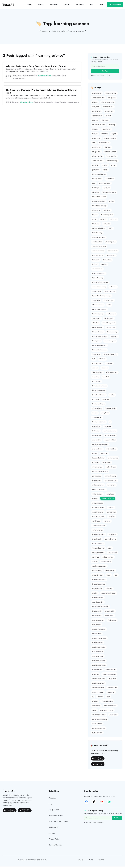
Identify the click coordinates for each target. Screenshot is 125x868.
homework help (112, 162)
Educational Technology (100, 284)
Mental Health (109, 320)
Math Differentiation (99, 275)
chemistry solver (98, 257)
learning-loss (97, 482)
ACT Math (96, 324)
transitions (96, 559)
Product (40, 6)
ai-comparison (97, 410)
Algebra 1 (106, 401)
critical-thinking (111, 450)
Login (100, 6)
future (94, 712)
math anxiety (96, 383)
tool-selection (97, 617)
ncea (110, 550)
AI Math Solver (97, 95)
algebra (112, 396)
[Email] (112, 803)
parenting (95, 167)
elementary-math (98, 658)
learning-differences (99, 581)
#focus (64, 77)
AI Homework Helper (99, 176)
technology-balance (99, 491)
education (96, 378)
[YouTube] (104, 803)
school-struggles (98, 604)
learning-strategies (110, 432)
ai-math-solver (97, 419)
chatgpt (95, 414)
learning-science (108, 500)
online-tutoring (113, 460)
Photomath (96, 261)
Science (95, 122)
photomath (96, 171)
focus (109, 577)
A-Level (95, 266)
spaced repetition (110, 140)
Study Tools (110, 180)
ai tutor (114, 167)
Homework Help (111, 95)
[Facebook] (86, 803)
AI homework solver (99, 203)
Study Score (96, 153)
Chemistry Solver (98, 306)
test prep (105, 369)
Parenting (112, 126)
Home (29, 6)
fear (116, 577)
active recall (96, 140)
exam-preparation (98, 554)
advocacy (109, 590)
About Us (52, 799)
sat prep (95, 369)
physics (114, 135)
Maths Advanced (105, 185)
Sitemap (101, 861)
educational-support (99, 716)
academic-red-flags (107, 712)
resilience (107, 523)
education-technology (109, 595)
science (100, 698)
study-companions (110, 707)
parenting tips (97, 113)
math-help (96, 464)
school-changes (108, 559)
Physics (95, 216)
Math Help (105, 122)
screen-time (111, 487)
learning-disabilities (99, 586)
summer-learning (110, 478)
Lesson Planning (98, 279)
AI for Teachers (97, 270)
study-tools (105, 414)
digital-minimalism (98, 694)
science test (107, 131)
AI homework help (98, 252)
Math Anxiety (111, 315)
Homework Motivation (99, 387)
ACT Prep (114, 221)
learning (95, 703)
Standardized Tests (99, 239)
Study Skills (96, 302)
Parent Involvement (99, 392)
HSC (94, 185)
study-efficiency (98, 577)
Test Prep (107, 225)
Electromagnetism (107, 216)
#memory (16, 104)
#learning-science (45, 77)
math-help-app (111, 469)
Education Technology (100, 338)
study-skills (112, 680)
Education (113, 288)
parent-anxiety (111, 671)
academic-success (98, 685)
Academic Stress (98, 162)
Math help (107, 212)
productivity (96, 428)
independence (97, 671)
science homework (108, 104)
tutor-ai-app (107, 464)
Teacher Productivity (99, 288)
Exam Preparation (110, 153)
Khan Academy (97, 234)
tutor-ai (95, 455)
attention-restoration (99, 631)
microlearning (97, 572)
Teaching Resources (99, 248)
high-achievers (97, 734)
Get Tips (105, 72)
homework (108, 428)
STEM (94, 221)
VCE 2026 (108, 149)
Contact (52, 835)
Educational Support (99, 396)
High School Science (99, 198)
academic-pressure (99, 649)
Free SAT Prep (97, 365)
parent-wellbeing (98, 545)
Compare (66, 6)
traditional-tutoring (98, 460)
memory (95, 500)
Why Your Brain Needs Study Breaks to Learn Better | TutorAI (36, 68)
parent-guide (97, 478)
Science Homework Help (58, 823)
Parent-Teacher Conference (102, 297)
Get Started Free (114, 6)
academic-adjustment (99, 568)
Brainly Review (97, 180)
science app (111, 257)
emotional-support (98, 550)
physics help (109, 113)
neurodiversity (97, 590)
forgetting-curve (98, 514)
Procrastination (111, 158)
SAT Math (102, 360)
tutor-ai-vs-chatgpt (98, 405)
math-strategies (97, 450)
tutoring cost (96, 342)
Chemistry (96, 194)
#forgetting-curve (73, 104)
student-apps (97, 437)
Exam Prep (53, 6)
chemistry (104, 135)
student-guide (110, 613)
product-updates (107, 703)
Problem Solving (98, 315)
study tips (95, 131)
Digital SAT (96, 225)
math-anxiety (97, 441)
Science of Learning (110, 356)
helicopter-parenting (99, 667)
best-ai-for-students (99, 423)
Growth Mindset (110, 293)
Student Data (97, 293)
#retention (63, 104)
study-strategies (98, 505)
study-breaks (97, 626)
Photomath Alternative (99, 351)
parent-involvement (99, 730)
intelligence (112, 536)
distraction (111, 694)
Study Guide (96, 149)
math (108, 698)
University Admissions (99, 311)
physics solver (113, 252)
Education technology (99, 207)
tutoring (95, 595)
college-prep (111, 514)
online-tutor (113, 716)
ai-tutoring (104, 455)
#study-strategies (40, 104)
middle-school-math (99, 662)
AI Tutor (108, 117)
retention (111, 509)
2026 (111, 230)
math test (106, 378)
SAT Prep (103, 221)
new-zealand (112, 554)
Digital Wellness (97, 329)
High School (107, 261)
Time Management (109, 324)
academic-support (111, 482)
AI (110, 423)
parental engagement (99, 347)
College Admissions (99, 230)
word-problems (110, 437)
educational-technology (100, 473)
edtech (105, 167)
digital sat (109, 365)
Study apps (96, 212)
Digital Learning (112, 333)
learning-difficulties (98, 536)
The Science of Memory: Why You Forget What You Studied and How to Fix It (41, 93)
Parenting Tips (111, 243)
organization (109, 617)
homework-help (111, 410)
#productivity (56, 77)
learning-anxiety (98, 644)
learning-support (98, 599)
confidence (96, 523)
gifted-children (97, 725)
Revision (104, 266)
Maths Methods (104, 144)
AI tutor (112, 203)
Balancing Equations (109, 194)
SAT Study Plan (97, 374)
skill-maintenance (98, 487)
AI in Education (97, 243)
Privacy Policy (54, 840)
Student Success (98, 333)
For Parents (79, 6)
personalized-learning (100, 721)
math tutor (114, 338)
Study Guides (54, 811)
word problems (108, 108)
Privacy (81, 861)
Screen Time (111, 329)
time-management (98, 622)
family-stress (112, 622)
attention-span (110, 572)
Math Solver (54, 829)
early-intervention (98, 689)
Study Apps (96, 356)
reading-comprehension (100, 446)
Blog (91, 6)
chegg (105, 171)
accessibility (96, 707)
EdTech (95, 104)
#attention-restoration (30, 77)
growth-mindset (97, 532)
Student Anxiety (97, 158)
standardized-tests (98, 518)
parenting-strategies (109, 676)
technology (96, 432)
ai (93, 698)
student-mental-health (99, 640)
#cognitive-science (19, 80)
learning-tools (97, 613)
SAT (94, 360)
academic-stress (110, 541)
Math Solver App (112, 374)
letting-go (96, 676)
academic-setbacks (99, 527)
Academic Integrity (98, 99)
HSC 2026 (106, 189)
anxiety (95, 563)
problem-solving (110, 441)
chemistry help (97, 117)
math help (96, 401)
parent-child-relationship (100, 608)
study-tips (112, 518)
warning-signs (112, 689)
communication (106, 563)
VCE (94, 144)
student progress (110, 342)
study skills (96, 108)
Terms (91, 861)
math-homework (98, 653)
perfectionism (97, 635)
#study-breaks (18, 77)
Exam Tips (96, 189)
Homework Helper (56, 817)
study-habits (110, 496)
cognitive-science (98, 509)
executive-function (98, 680)
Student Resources (99, 126)
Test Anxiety (96, 320)
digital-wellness (97, 496)
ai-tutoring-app (97, 469)
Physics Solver (109, 302)
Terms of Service (55, 846)
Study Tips (112, 99)
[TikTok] (95, 803)
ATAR (109, 306)
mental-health (97, 541)
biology (95, 135)
